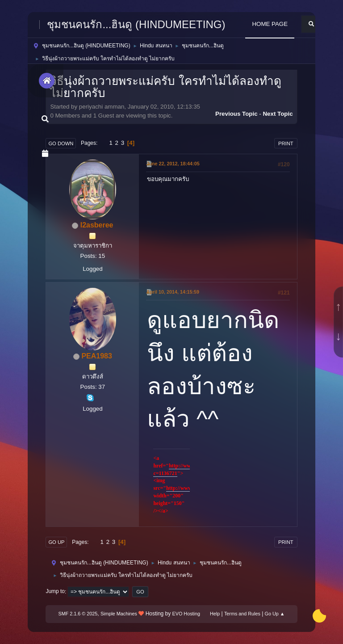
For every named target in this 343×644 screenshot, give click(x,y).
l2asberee (97, 225)
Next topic (278, 114)
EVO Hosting (186, 614)
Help (215, 614)
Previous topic (236, 114)
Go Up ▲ (275, 614)
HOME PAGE (270, 24)
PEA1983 (96, 356)
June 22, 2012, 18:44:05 (173, 164)
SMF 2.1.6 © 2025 (78, 614)
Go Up (56, 542)
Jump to (55, 592)
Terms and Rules (242, 614)
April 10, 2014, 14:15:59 (173, 292)
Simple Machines (119, 614)
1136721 (168, 473)
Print (286, 143)
